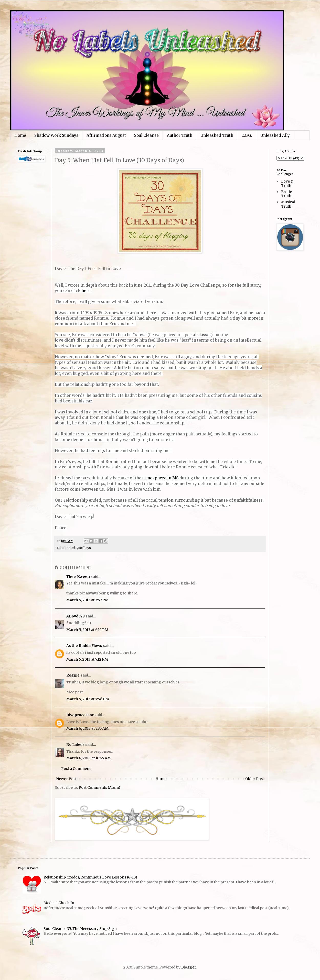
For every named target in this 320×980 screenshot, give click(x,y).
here (86, 291)
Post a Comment (76, 769)
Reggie (73, 675)
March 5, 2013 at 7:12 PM (87, 659)
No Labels (75, 745)
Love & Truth (287, 183)
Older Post (255, 779)
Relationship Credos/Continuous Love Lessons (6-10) (90, 877)
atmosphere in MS (160, 478)
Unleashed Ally (275, 135)
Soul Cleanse (146, 135)
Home (20, 135)
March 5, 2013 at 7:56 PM (88, 699)
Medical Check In (59, 903)
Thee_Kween (78, 577)
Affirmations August (106, 135)
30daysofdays (80, 548)
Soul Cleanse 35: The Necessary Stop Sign (80, 929)
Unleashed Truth (217, 135)
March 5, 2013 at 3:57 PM (87, 600)
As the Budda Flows (84, 646)
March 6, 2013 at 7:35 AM (87, 728)
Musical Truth (288, 204)
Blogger (189, 967)
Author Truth (180, 135)
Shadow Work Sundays (56, 135)
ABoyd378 (76, 616)
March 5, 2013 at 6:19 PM (87, 630)
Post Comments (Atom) (99, 787)
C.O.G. (247, 135)
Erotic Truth (286, 194)
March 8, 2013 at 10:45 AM (89, 758)
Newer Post (66, 779)
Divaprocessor (80, 715)
